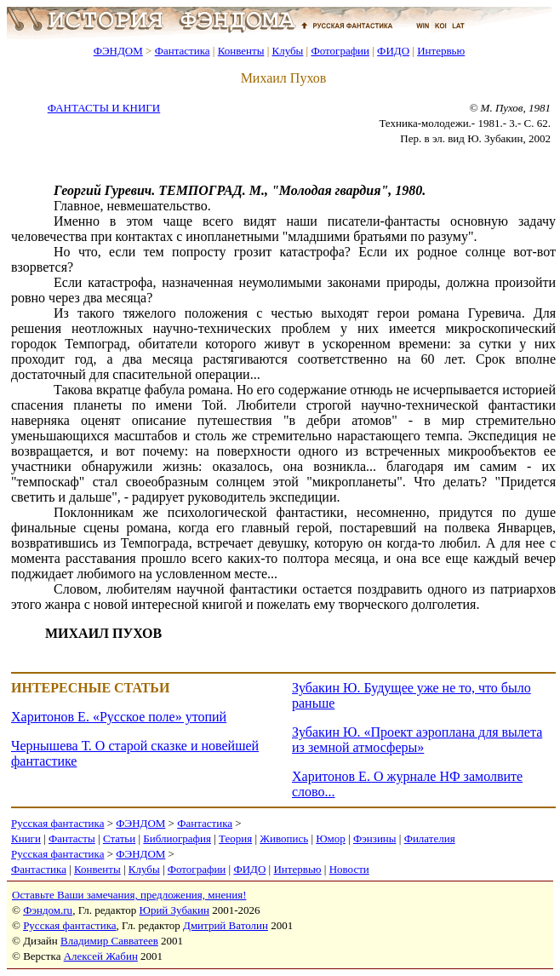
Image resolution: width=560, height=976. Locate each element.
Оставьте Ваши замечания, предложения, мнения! (129, 895)
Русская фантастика (57, 823)
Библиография (177, 838)
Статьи (119, 838)
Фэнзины (375, 838)
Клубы (287, 51)
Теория (235, 838)
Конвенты (241, 51)
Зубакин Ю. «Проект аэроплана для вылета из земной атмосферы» (417, 740)
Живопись (284, 838)
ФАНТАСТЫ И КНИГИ (104, 108)
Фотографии (340, 51)
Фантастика (183, 51)
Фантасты (72, 838)
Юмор (331, 838)
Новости (349, 869)
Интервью (441, 51)
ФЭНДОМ (118, 51)
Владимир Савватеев (109, 941)
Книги (26, 838)
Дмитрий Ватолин (226, 925)
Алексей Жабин (101, 956)
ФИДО (393, 51)
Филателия (430, 838)
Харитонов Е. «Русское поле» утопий (119, 717)
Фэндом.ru (48, 910)
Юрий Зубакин (174, 910)
